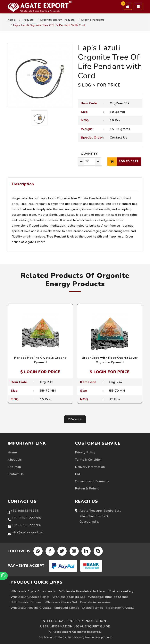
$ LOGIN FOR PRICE (99, 85)
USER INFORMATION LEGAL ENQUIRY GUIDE (75, 626)
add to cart (123, 162)
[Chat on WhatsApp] (4, 576)
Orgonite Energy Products (57, 20)
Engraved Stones (67, 608)
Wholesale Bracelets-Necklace (82, 591)
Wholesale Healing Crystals (31, 608)
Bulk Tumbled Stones (26, 602)
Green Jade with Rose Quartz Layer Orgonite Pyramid (110, 360)
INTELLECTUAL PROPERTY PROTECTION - (75, 621)
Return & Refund (87, 489)
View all (75, 419)
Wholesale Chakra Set (69, 597)
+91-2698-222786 (27, 518)
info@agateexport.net (28, 532)
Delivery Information (90, 467)
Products (28, 20)
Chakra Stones (93, 608)
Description (23, 184)
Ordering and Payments (92, 481)
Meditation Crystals (120, 608)
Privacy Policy (85, 452)
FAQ (78, 474)
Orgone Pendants (93, 20)
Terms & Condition (88, 460)
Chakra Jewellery (121, 591)
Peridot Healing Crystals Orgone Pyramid (40, 360)
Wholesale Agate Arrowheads (33, 591)
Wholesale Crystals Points (30, 597)
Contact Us (118, 138)
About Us (15, 460)
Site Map (14, 467)
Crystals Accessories (95, 602)
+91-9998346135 (25, 511)
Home (11, 20)
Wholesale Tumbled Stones (108, 597)
